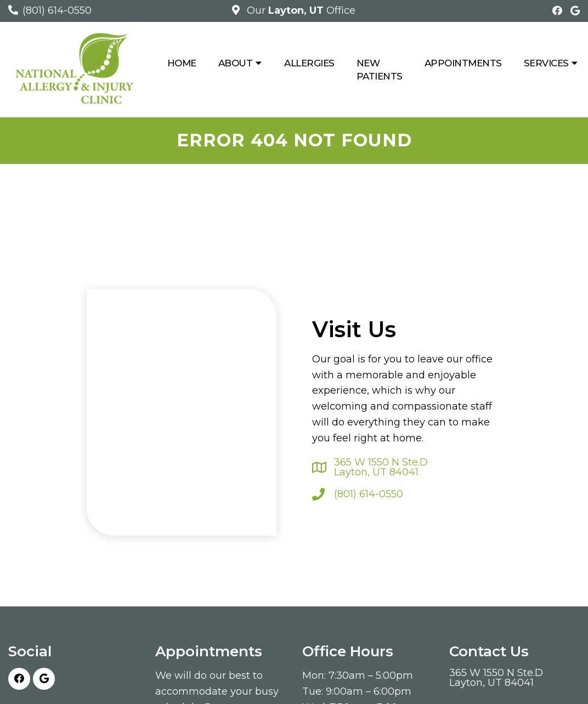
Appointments (463, 63)
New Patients (380, 70)
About (236, 63)
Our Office (300, 10)
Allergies (309, 63)
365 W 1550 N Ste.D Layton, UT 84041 (381, 467)
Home (182, 63)
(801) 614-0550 (57, 10)
